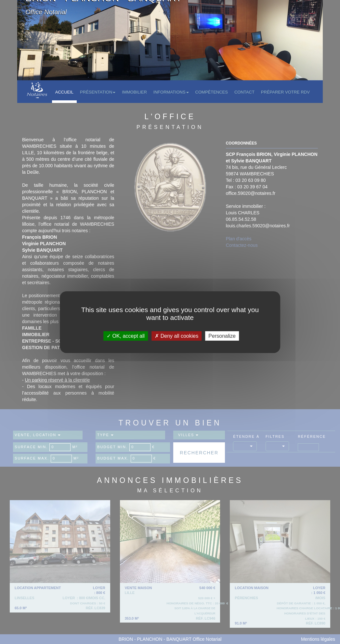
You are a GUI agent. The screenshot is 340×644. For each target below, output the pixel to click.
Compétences (212, 92)
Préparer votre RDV (285, 92)
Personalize (222, 336)
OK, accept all (126, 336)
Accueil (64, 92)
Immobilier (134, 92)
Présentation (98, 92)
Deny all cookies (177, 336)
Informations (171, 92)
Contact (244, 92)
